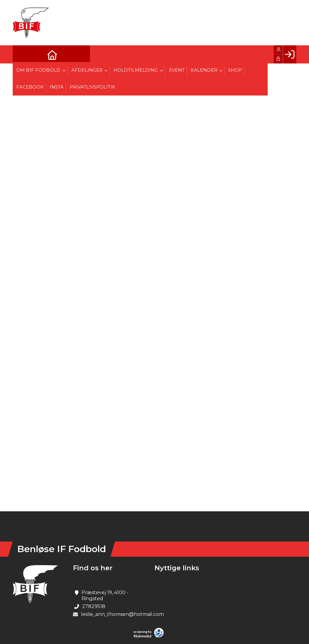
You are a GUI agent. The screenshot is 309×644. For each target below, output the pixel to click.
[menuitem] (22, 54)
